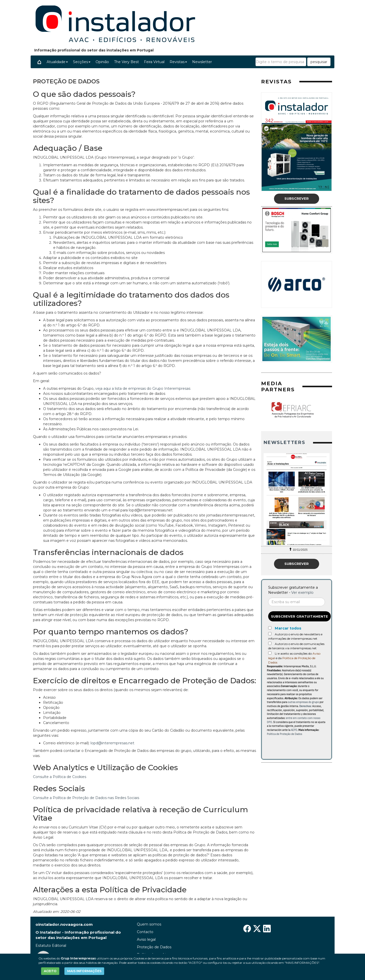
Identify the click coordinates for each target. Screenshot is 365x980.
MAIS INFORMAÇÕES (84, 971)
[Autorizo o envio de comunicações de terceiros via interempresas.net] (270, 643)
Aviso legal (146, 939)
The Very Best (126, 62)
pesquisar (319, 62)
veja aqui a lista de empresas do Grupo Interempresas (143, 389)
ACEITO (50, 971)
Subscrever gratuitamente (299, 616)
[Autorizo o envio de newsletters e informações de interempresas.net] (270, 634)
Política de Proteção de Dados (285, 734)
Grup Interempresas (78, 958)
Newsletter (202, 62)
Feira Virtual (154, 62)
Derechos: (306, 706)
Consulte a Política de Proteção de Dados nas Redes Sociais (86, 798)
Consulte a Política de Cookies (60, 777)
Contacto (145, 932)
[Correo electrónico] (297, 602)
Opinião (102, 62)
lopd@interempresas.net (112, 743)
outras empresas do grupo (304, 702)
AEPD (294, 730)
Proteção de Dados (154, 947)
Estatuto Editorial (51, 946)
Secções (82, 62)
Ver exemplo (302, 593)
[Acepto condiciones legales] (270, 653)
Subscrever (297, 198)
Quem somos (149, 924)
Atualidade (57, 62)
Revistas (178, 62)
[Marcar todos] (270, 628)
